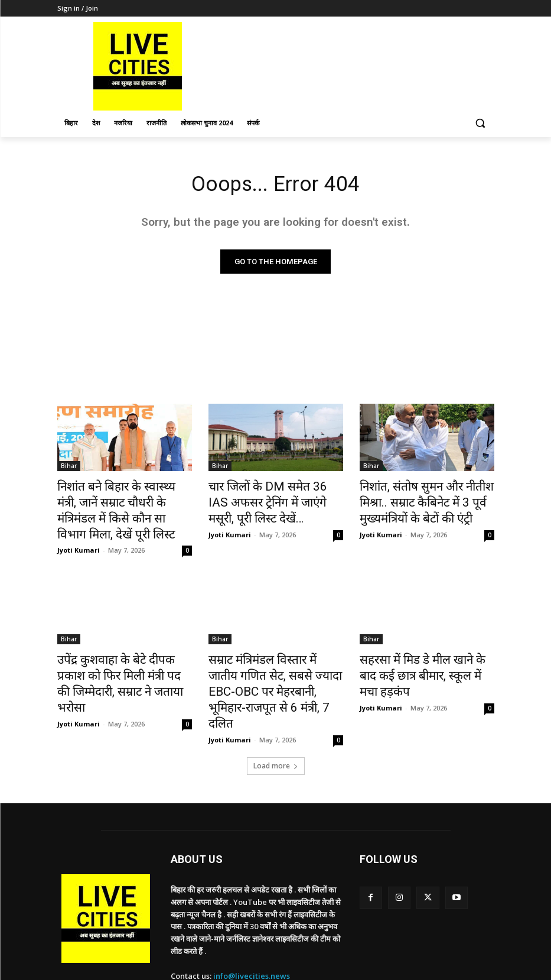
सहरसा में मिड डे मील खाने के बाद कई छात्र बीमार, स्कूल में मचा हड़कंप (426, 644)
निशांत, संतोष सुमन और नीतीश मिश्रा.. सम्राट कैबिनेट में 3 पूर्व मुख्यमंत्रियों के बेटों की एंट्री (427, 501)
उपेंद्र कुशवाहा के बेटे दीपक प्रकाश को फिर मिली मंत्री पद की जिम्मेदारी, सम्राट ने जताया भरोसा (124, 650)
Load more (276, 717)
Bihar (69, 468)
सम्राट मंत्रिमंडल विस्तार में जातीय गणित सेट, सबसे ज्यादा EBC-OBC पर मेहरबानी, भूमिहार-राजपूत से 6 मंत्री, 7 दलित (271, 657)
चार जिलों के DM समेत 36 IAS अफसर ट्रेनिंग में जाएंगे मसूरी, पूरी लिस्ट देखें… (267, 501)
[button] (480, 123)
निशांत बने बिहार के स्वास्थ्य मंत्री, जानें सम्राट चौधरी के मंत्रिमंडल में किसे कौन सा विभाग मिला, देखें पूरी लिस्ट (124, 501)
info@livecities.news (252, 927)
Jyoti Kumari (79, 529)
